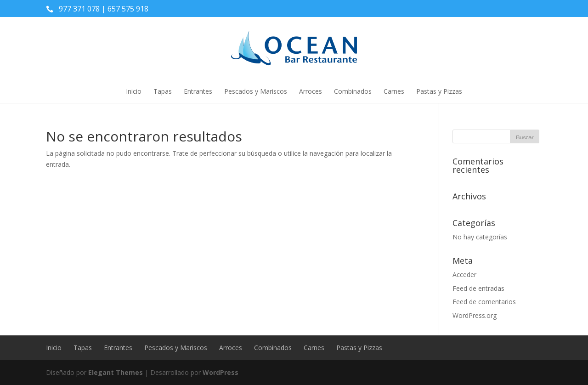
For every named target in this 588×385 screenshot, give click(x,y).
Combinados (353, 91)
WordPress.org (475, 315)
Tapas (163, 91)
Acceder (464, 275)
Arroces (311, 91)
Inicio (134, 91)
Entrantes (198, 91)
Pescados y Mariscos (256, 91)
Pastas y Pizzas (439, 91)
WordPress (220, 372)
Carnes (394, 91)
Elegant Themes (116, 372)
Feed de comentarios (484, 302)
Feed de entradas (478, 288)
